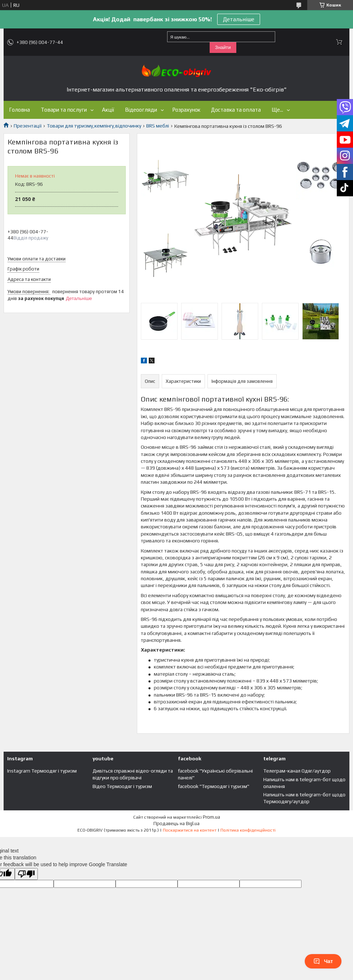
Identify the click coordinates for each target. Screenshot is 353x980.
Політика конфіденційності (248, 830)
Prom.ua (211, 817)
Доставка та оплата (236, 110)
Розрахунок (186, 110)
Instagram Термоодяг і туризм (42, 771)
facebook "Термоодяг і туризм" (214, 786)
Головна (19, 110)
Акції (108, 110)
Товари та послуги (64, 110)
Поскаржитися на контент (190, 830)
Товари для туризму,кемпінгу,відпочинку (94, 126)
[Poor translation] (26, 874)
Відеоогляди (141, 110)
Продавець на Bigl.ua (176, 824)
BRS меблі (158, 126)
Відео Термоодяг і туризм (122, 786)
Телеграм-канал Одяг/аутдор (297, 771)
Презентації (28, 126)
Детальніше (239, 19)
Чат (323, 961)
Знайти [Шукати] (223, 47)
